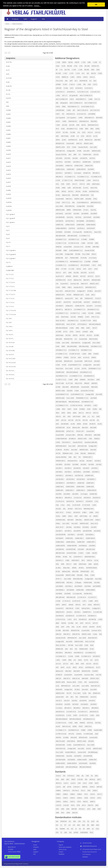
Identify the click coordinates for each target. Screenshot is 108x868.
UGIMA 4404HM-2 (61, 228)
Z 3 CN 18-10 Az (60, 619)
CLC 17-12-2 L (10, 286)
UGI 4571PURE (77, 302)
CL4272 (8, 162)
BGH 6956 (94, 121)
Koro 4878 (93, 689)
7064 (78, 776)
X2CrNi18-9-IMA (71, 553)
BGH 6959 (99, 118)
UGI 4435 (69, 756)
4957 (68, 779)
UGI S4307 (81, 549)
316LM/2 (79, 734)
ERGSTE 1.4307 (89, 520)
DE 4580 (88, 247)
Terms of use (62, 849)
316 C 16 (97, 99)
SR (84, 829)
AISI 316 (89, 136)
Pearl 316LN (59, 368)
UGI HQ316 (96, 162)
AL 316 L (86, 188)
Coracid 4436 (83, 339)
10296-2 (65, 802)
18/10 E (79, 269)
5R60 (83, 328)
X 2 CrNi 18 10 (82, 597)
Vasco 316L (98, 232)
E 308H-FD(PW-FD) (61, 439)
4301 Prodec (77, 416)
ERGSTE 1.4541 (95, 678)
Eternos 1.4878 (71, 682)
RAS (90, 693)
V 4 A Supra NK (77, 232)
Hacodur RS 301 (78, 442)
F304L (86, 575)
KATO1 (58, 121)
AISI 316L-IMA (77, 188)
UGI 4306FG (59, 586)
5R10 (64, 409)
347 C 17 (65, 95)
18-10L (96, 560)
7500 (89, 790)
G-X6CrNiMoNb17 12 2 (76, 250)
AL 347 (79, 627)
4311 (84, 605)
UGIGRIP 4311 (87, 612)
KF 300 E (77, 689)
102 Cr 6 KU (59, 81)
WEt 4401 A (96, 173)
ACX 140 (71, 420)
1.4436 (72, 328)
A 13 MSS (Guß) (88, 734)
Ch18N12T (59, 675)
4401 (57, 136)
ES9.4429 (97, 361)
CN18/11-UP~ (80, 431)
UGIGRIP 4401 (87, 162)
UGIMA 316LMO (82, 760)
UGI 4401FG (84, 158)
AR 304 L (81, 568)
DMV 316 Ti (84, 284)
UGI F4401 (68, 162)
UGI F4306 (88, 586)
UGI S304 (59, 494)
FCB (100, 634)
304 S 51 (58, 416)
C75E (76, 66)
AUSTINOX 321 (90, 667)
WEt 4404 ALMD (61, 236)
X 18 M (58, 180)
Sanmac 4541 (60, 697)
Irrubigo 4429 (87, 365)
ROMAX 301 (91, 453)
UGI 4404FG (85, 214)
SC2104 (84, 368)
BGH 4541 (68, 671)
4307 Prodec (84, 516)
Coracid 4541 (68, 675)
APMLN (94, 357)
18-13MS (58, 332)
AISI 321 (96, 664)
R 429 (87, 295)
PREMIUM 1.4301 (68, 453)
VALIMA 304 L (88, 594)
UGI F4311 (78, 612)
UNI (70, 832)
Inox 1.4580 (59, 254)
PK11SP (69, 693)
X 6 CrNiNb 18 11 (61, 656)
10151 (86, 794)
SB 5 (70, 154)
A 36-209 (66, 805)
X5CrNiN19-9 (83, 619)
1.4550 (100, 619)
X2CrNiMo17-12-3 (73, 321)
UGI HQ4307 (60, 538)
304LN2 (71, 605)
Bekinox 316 (89, 140)
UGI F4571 (87, 302)
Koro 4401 (87, 151)
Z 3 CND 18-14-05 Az (76, 405)
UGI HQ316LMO (61, 760)
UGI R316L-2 (81, 228)
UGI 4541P (92, 701)
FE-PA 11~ (59, 579)
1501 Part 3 (75, 790)
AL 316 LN (86, 357)
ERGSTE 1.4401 (88, 143)
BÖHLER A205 (83, 737)
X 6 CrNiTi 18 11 (83, 712)
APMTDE (68, 276)
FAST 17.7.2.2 (66, 202)
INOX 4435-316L (61, 749)
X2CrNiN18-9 (60, 616)
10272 (99, 798)
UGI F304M (86, 472)
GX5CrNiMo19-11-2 (73, 107)
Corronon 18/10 (96, 630)
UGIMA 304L (69, 538)
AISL (64, 509)
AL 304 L (58, 568)
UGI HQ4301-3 (71, 483)
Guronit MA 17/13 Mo (87, 391)
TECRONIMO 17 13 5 (82, 398)
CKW (7, 106)
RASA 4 (94, 254)
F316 (68, 147)
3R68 (76, 380)
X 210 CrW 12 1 (60, 92)
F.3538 (58, 343)
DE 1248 (87, 66)
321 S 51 (66, 664)
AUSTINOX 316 (73, 140)
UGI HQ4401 (60, 166)
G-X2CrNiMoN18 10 (83, 202)
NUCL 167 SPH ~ (61, 321)
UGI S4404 (67, 232)
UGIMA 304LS (60, 542)
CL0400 (8, 118)
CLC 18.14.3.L (10, 375)
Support (35, 19)
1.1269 (80, 70)
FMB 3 (70, 287)
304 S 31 (96, 413)
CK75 (8, 74)
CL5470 (8, 194)
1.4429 (84, 354)
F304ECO (97, 439)
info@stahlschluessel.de (90, 846)
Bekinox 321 (59, 671)
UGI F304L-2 (69, 586)
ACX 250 (72, 125)
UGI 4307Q (97, 531)
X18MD (83, 730)
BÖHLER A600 (85, 571)
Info (43, 19)
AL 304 (73, 424)
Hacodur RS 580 (89, 250)
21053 (91, 783)
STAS (97, 829)
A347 (63, 627)
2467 (57, 809)
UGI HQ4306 (70, 590)
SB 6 (77, 298)
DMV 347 (59, 634)
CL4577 (8, 182)
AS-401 (64, 140)
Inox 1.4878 (85, 686)
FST (63, 114)
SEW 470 (75, 813)
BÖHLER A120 (60, 143)
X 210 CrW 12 (89, 88)
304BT (64, 516)
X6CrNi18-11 (80, 501)
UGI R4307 (92, 546)
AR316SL (58, 737)
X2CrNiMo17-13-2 (74, 239)
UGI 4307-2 (68, 531)
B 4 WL (58, 195)
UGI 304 (82, 461)
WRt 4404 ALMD (72, 236)
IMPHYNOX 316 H (93, 125)
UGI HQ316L (60, 221)
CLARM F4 (9, 266)
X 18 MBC (84, 239)
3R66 (77, 328)
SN (80, 829)
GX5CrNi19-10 (71, 114)
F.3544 (77, 391)
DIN (57, 821)
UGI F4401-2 (77, 162)
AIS (98, 420)
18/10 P (58, 132)
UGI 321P (67, 701)
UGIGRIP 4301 (89, 475)
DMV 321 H (67, 678)
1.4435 (70, 723)
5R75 (100, 265)
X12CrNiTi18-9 (60, 715)
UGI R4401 (91, 169)
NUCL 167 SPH (71, 324)
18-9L (97, 512)
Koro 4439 (99, 394)
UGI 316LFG (59, 214)
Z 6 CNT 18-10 (83, 715)
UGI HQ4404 (80, 221)
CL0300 (8, 110)
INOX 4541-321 (95, 686)
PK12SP (69, 295)
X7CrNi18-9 (89, 501)
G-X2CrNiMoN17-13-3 (75, 365)
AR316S (75, 335)
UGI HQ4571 (60, 306)
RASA (92, 645)
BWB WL (85, 787)
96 (92, 776)
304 (100, 409)
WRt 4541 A (86, 708)
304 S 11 (69, 564)
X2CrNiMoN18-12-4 (89, 719)
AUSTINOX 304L (61, 520)
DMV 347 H (67, 634)
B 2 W (69, 428)
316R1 (68, 184)
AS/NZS (76, 832)
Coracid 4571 (64, 284)
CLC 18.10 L (10, 334)
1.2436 (79, 84)
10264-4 (79, 798)
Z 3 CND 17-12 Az (61, 380)
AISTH (62, 667)
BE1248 (70, 66)
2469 (62, 809)
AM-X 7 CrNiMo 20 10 (76, 103)
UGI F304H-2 (77, 472)
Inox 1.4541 (76, 686)
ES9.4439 (70, 391)
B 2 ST (98, 667)
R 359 (85, 693)
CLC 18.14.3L (10, 379)
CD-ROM (11, 849)
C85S (98, 70)
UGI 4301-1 (59, 468)
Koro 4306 (98, 579)
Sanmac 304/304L (61, 457)
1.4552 (58, 95)
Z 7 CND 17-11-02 (67, 180)
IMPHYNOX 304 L (89, 509)
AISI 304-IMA (65, 424)
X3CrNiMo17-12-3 (96, 346)
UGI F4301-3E (79, 475)
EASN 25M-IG (71, 741)
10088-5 (79, 794)
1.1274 (78, 73)
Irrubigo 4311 (96, 608)
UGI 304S (91, 464)
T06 (76, 649)
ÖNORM (62, 829)
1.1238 (58, 62)
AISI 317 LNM (60, 383)
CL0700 (8, 150)
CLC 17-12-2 (10, 278)
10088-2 (65, 794)
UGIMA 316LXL (60, 169)
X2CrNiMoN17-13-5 (87, 402)
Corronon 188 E (89, 675)
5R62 (92, 129)
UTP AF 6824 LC (82, 324)
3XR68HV (83, 380)
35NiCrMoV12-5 (89, 118)
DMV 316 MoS (93, 339)
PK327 (81, 726)
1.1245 (74, 70)
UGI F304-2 (59, 472)
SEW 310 (90, 805)
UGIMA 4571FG (80, 306)
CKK (7, 102)
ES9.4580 (59, 250)
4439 (98, 380)
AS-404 (85, 191)
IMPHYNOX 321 (66, 686)
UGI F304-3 (68, 472)
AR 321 (81, 667)
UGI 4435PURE (88, 756)
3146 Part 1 (77, 787)
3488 (57, 813)
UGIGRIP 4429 (60, 372)
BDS (75, 821)
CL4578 (8, 186)
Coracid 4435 (93, 737)
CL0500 (8, 126)
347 (77, 623)
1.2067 (72, 77)
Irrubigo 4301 (93, 446)
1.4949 (91, 601)
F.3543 (58, 365)
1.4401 (58, 125)
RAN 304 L (70, 582)
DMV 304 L (79, 520)
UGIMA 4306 (80, 590)
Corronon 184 (75, 284)
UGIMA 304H (80, 487)
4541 (72, 664)
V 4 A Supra (78, 173)
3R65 (87, 129)
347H (82, 623)
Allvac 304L (66, 568)
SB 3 (72, 697)
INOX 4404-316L (70, 206)
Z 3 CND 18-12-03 (74, 243)
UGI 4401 (75, 158)
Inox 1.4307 (66, 523)
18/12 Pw (71, 734)
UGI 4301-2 (68, 468)
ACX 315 (89, 664)
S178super (78, 582)
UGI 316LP (68, 214)
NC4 (95, 81)
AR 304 (85, 424)
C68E (89, 62)
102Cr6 (85, 77)
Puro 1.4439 (70, 398)
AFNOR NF (63, 821)
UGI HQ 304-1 (60, 479)
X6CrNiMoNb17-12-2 (76, 261)
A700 (82, 664)
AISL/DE (94, 553)
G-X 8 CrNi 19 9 (82, 114)
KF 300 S (66, 450)
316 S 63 (73, 357)
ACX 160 (85, 420)
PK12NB (78, 254)
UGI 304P (83, 464)
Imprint (61, 845)
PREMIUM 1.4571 (79, 295)
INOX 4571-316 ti (70, 291)
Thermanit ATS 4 (72, 461)
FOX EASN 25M (60, 745)
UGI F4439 (94, 398)
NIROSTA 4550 (79, 642)
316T (85, 269)
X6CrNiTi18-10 (60, 712)
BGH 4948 (93, 428)
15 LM (63, 66)
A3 (90, 516)
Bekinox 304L (66, 571)
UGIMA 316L (60, 225)
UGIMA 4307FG (60, 546)
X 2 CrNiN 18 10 (81, 616)
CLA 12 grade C (11, 258)
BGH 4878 (77, 671)
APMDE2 (80, 317)
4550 (57, 627)
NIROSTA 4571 (60, 295)
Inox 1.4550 (82, 638)
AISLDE (96, 564)
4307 (76, 516)
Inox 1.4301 (72, 446)
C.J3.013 (58, 787)
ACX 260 (73, 317)
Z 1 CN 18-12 (66, 601)
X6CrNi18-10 (70, 501)
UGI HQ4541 (84, 704)
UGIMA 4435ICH (72, 763)
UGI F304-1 (95, 468)
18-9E (89, 409)
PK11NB (71, 645)
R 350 (77, 453)
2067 (71, 81)
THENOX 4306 (88, 582)
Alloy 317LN (78, 383)
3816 (62, 813)
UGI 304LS (86, 527)
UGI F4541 (75, 704)
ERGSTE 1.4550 (86, 634)
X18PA (75, 715)
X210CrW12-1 (71, 92)
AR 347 (85, 627)
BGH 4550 (66, 630)
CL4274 (8, 166)
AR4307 (96, 516)
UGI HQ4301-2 (60, 483)
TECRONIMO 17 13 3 (94, 368)
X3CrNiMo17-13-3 (61, 350)
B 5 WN (58, 387)
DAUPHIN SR (83, 81)
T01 (80, 457)
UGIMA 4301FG (92, 490)
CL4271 (8, 158)
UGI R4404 (59, 232)
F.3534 (74, 147)
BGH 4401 (97, 140)
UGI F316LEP (87, 217)
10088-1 (58, 794)
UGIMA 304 (81, 483)
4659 (62, 779)
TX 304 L (69, 512)
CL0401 (8, 122)
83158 (69, 787)
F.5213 (95, 84)
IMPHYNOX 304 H (61, 446)
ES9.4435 (91, 741)
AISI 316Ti (84, 273)
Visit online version (12, 857)
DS (88, 821)
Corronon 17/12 (79, 247)
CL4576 (8, 178)
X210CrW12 (79, 88)
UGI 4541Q (59, 704)
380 (64, 787)
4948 (84, 416)
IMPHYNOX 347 (72, 638)
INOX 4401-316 (60, 151)
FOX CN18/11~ (66, 442)
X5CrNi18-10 (96, 498)
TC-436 (66, 88)
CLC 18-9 (9, 318)
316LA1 (78, 332)
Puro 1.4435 (59, 752)
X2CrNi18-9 (77, 512)
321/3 (97, 660)
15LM (58, 66)
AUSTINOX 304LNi (91, 568)
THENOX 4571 (89, 298)
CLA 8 (8, 234)
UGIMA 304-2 (60, 487)
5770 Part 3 (71, 776)
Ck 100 (8, 90)
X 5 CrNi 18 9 (78, 498)
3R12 (83, 560)
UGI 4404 (76, 214)
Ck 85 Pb (9, 86)
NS (57, 829)
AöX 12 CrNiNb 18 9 (62, 99)
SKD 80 (70, 62)
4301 (69, 416)
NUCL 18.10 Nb (90, 642)
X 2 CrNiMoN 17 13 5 (62, 405)
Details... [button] (37, 6)
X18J (57, 505)
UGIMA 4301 (60, 490)
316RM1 (98, 313)
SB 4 (71, 649)
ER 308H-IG (72, 439)
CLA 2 (8, 226)
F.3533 (58, 202)
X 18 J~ (63, 505)
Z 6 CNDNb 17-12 (61, 265)
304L (57, 564)
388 (57, 103)
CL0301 (8, 114)
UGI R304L (59, 594)
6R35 (70, 660)
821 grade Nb (74, 95)
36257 (97, 783)
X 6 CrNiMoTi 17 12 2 (62, 313)
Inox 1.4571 (59, 291)
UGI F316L (78, 217)
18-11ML (65, 132)
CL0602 (8, 142)
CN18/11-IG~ (70, 431)
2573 (89, 809)
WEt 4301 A (59, 498)
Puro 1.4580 (86, 254)
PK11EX (58, 453)
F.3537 (87, 317)
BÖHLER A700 (86, 671)
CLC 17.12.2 (10, 274)
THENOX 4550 (83, 649)
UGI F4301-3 (69, 475)
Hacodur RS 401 (83, 147)
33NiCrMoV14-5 (84, 121)
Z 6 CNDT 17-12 (75, 313)
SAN (66, 649)
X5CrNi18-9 (87, 498)
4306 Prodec (82, 564)
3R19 (96, 601)
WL (83, 776)
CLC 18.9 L (9, 326)
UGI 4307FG (77, 531)
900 (86, 779)
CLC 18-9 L (9, 330)
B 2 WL (58, 571)
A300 (70, 273)
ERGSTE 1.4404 (79, 199)
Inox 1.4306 (67, 579)
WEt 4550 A (59, 653)
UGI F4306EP (97, 586)
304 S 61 (78, 605)
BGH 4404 (75, 195)
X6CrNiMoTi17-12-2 (93, 309)
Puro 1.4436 (96, 343)
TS (61, 832)
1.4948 (58, 409)
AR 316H (68, 335)
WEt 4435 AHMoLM (72, 767)
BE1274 (94, 73)
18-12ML (73, 132)
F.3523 (80, 682)
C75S (81, 66)
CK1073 (8, 98)
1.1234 (83, 62)
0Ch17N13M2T (85, 265)
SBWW (69, 210)
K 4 (90, 81)
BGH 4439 (65, 387)
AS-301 (100, 424)
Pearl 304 (93, 450)
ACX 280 (76, 273)
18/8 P (69, 409)
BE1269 (87, 70)
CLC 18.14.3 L (10, 371)
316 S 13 (82, 184)
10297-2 (72, 802)
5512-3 (83, 790)
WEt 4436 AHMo (72, 346)
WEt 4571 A (59, 309)
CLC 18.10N (10, 347)
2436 (89, 84)
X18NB (77, 656)
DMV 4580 (96, 247)
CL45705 (9, 210)
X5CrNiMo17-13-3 (86, 350)
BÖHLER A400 (75, 387)
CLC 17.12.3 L (10, 302)
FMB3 (64, 287)
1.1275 (71, 73)
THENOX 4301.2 (61, 461)
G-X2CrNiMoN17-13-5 (62, 394)
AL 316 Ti (92, 273)
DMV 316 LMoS (60, 741)
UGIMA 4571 (69, 306)
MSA (79, 825)
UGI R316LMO (83, 763)
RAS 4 (93, 295)
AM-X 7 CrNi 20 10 (83, 110)
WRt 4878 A (95, 708)
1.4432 (84, 313)
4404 (88, 184)
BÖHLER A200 (85, 195)
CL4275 (8, 170)
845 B (95, 321)
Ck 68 (8, 66)
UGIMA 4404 (80, 225)
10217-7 (100, 794)
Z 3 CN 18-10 (76, 601)
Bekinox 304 (76, 428)
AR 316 (84, 125)
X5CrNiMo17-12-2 (72, 129)
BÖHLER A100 (68, 339)
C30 (57, 284)
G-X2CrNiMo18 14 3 (79, 745)
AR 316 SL (90, 723)
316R (63, 184)
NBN (93, 825)
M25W (75, 726)
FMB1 (65, 250)
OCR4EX (58, 84)
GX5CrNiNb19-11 (81, 99)
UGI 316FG (59, 158)
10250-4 (65, 798)
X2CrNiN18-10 (70, 616)
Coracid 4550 (85, 630)
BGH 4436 (59, 339)
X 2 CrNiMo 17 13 (61, 730)
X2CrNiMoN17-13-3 (62, 376)
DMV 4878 (85, 678)
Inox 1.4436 (66, 343)
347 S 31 (88, 623)
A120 (82, 136)
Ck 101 (8, 94)
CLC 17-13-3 (10, 306)
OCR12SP (59, 88)
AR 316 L (71, 191)
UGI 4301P (86, 468)
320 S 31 (58, 273)
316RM (90, 730)
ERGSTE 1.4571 (94, 284)
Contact (61, 852)
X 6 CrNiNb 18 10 (90, 653)
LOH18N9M (92, 114)
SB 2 (75, 457)
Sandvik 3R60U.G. (70, 752)
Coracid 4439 (85, 387)
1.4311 (84, 601)
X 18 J (96, 501)
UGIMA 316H (89, 166)
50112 (84, 805)
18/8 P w (89, 560)
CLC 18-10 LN (10, 342)
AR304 (79, 424)
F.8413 (72, 99)
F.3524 (95, 634)
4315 (75, 619)
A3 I (93, 416)
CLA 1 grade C (10, 222)
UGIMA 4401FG (81, 169)
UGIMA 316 (69, 166)
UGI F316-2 (59, 162)
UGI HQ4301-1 (91, 479)
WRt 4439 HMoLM (74, 402)
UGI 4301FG (77, 468)
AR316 (58, 140)
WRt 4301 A (68, 498)
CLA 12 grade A (11, 250)
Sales (25, 19)
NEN (98, 825)
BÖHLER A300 (96, 280)
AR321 (75, 667)
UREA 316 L (88, 726)
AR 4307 (70, 509)
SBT (81, 298)
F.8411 (58, 114)
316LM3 (96, 354)
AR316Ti (76, 276)
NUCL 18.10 (94, 523)
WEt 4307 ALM (90, 549)
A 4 (78, 136)
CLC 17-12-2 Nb (11, 290)
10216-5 (92, 794)
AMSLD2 (87, 383)
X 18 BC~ (81, 553)
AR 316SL (98, 723)
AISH (57, 424)
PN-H (91, 832)
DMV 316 (79, 143)
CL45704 (9, 206)
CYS (84, 821)
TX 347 (92, 649)
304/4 (69, 413)
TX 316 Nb (84, 258)
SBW (75, 154)
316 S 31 (90, 132)
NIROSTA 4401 (96, 151)
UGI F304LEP (78, 586)
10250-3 (92, 787)
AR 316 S (89, 335)
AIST (57, 667)
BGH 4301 (85, 428)
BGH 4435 (74, 737)
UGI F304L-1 (71, 535)
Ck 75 (8, 70)
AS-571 (98, 276)
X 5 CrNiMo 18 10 (96, 177)
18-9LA (58, 516)
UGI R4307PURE (71, 549)
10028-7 (95, 790)
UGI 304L (69, 527)
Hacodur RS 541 (94, 682)
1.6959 (80, 118)
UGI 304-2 (98, 461)
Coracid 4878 (78, 675)
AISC (73, 627)
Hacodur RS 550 (61, 638)
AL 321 (69, 667)
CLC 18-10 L (10, 338)
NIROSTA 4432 (60, 324)
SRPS (88, 829)
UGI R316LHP (91, 228)
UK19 (72, 88)
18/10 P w (96, 180)
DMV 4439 (94, 387)
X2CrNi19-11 (60, 560)
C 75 (61, 70)
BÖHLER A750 (75, 630)
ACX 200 (58, 509)
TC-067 (65, 84)
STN (57, 832)
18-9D (75, 409)
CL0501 (8, 130)
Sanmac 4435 (82, 752)
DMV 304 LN (70, 608)
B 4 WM (96, 335)
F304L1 (58, 523)
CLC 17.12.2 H (10, 282)
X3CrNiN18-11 (92, 616)
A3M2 (64, 188)
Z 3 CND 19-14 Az (61, 723)
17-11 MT (71, 269)
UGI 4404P (94, 214)
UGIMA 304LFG (90, 538)
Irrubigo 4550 (60, 642)
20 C (83, 73)
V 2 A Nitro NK (98, 612)
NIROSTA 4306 (60, 582)
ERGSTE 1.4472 (60, 147)
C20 (92, 195)
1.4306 (88, 553)
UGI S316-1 (59, 173)
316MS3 (66, 357)
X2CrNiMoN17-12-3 (86, 372)
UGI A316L (70, 217)
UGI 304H (67, 464)
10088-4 (58, 790)
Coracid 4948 (60, 435)
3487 (99, 809)
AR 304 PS (92, 424)
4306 (75, 564)
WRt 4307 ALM (60, 553)
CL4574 (8, 174)
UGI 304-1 (89, 461)
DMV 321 (59, 678)
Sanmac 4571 (69, 298)
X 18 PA (69, 715)
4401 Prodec (65, 136)
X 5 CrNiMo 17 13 (74, 350)
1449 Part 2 (66, 790)
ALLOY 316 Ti (60, 276)
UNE (65, 832)
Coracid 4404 (60, 199)
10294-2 (58, 802)
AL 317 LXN (69, 383)
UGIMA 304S (90, 487)
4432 (57, 317)
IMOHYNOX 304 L (90, 557)
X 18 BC (58, 601)
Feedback (61, 854)
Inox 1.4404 (59, 206)
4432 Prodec (65, 317)
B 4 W (81, 140)
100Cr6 (79, 77)
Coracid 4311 (60, 608)
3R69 (90, 354)
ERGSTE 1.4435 (82, 741)
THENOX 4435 (60, 756)
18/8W (91, 512)
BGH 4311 (97, 605)
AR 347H (92, 627)
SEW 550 (99, 787)
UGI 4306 (97, 582)
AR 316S (82, 335)
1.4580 (83, 243)
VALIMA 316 (87, 173)
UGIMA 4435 (93, 760)
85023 (73, 779)
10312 (73, 805)
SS (93, 829)
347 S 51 (95, 623)
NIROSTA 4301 (84, 450)
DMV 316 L (69, 199)
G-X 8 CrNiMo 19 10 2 (88, 107)
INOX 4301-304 (82, 446)
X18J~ (69, 505)
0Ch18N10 (88, 405)
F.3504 (58, 442)
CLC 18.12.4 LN (11, 367)
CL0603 (8, 146)
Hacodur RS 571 (78, 287)
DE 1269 (58, 73)
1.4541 (58, 660)
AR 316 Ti (90, 276)
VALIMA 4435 (60, 767)
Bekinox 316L (66, 195)
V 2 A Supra (84, 494)
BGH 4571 (87, 280)
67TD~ (72, 332)
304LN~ (64, 605)
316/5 (84, 132)
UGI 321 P (59, 701)
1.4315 (69, 619)
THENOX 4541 (84, 697)
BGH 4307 (70, 520)
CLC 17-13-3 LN (11, 310)
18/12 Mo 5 (91, 380)
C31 (76, 339)
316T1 (90, 269)
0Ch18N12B (92, 619)
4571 (65, 273)
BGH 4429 (59, 361)
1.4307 (94, 505)
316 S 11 (75, 184)
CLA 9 (8, 238)
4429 (79, 357)
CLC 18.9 (9, 322)
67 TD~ (65, 332)
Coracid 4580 (68, 247)
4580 (96, 243)
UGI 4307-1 (59, 531)
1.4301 (95, 405)
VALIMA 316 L (88, 232)
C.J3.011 (66, 783)
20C (88, 73)
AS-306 (65, 557)
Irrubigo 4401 (71, 151)
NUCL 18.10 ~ (60, 512)
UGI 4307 (94, 527)
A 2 (89, 416)
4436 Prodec (60, 335)
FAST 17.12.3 (95, 317)
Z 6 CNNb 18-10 (86, 656)
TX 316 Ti (98, 298)
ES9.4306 (80, 575)
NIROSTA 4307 (84, 523)
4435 (76, 723)
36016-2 (85, 802)
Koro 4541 (85, 689)
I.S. (61, 825)
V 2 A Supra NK (77, 594)
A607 (57, 420)
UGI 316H (67, 158)
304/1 (58, 413)
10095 (68, 813)
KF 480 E (90, 291)
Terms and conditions (65, 847)
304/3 (63, 413)
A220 (97, 734)
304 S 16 (88, 413)
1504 (79, 783)
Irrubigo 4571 (81, 291)
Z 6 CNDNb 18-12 (73, 265)
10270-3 (92, 798)
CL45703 (9, 202)
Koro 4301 (74, 450)
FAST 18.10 (78, 509)
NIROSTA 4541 (60, 693)
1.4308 (69, 110)
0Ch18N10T (96, 656)
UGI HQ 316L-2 (70, 221)
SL (76, 829)
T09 (77, 697)
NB (88, 825)
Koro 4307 (75, 523)
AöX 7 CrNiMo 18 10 (90, 103)
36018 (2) (92, 779)
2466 (68, 809)
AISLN (90, 605)
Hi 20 (57, 686)
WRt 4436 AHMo (84, 346)
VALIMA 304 (93, 494)
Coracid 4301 (90, 431)
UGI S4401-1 (68, 173)
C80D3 (64, 62)
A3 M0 (73, 136)
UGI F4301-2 (59, 475)
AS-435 (58, 726)
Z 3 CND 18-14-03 (61, 734)
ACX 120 (64, 420)
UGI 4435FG (78, 756)
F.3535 (58, 287)
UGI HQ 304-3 (81, 479)
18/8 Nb (63, 623)
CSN (79, 821)
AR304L (74, 568)
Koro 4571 (98, 291)
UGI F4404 (97, 217)
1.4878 (64, 660)
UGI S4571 (90, 306)
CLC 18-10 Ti (10, 355)
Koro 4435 (81, 749)
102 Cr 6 (92, 77)
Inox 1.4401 (93, 147)
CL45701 (9, 198)
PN (68, 829)
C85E (93, 70)
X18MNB (95, 261)
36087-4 (92, 802)
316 (79, 132)
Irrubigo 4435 (72, 749)
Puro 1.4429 (69, 368)
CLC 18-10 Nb (10, 351)
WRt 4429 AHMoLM (72, 372)
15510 (79, 802)
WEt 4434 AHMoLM (62, 719)
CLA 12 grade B (11, 254)
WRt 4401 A (59, 177)
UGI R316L (72, 228)
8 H (75, 660)
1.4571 (94, 265)
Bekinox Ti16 (78, 280)
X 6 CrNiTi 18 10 (71, 712)
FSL (70, 557)
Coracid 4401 (70, 143)
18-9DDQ (82, 409)
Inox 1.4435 (91, 745)
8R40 (57, 623)
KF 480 (79, 151)
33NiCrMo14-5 (73, 121)
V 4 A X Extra (93, 258)
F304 (90, 439)
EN (98, 821)
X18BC (67, 560)
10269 (86, 798)
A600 (90, 564)
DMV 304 (80, 435)
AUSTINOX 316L (94, 191)
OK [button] (96, 5)
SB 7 (66, 258)
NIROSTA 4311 (60, 612)
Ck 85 (8, 82)
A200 (69, 188)
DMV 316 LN (88, 361)
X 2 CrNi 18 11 (92, 597)
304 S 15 (81, 413)
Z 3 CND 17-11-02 (61, 243)
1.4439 (70, 380)
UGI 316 (96, 154)
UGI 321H (93, 697)
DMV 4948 (97, 435)
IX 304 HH (59, 450)
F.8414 (58, 107)
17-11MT (64, 269)
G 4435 (69, 745)
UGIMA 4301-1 (70, 490)
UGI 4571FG (67, 302)
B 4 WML (66, 737)
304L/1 (70, 516)
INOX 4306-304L (78, 579)
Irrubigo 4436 (86, 343)
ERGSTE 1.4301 (82, 439)
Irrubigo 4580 (69, 254)
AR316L (64, 191)
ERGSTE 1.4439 (60, 391)
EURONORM (84, 832)
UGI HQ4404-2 (90, 221)
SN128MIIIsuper (93, 752)
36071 (99, 779)
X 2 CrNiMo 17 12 (84, 236)
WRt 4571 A (68, 309)
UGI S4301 (75, 494)
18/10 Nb (90, 243)
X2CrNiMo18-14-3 (74, 730)
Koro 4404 (90, 206)
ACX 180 (92, 420)
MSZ (84, 825)
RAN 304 (83, 453)
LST (69, 825)
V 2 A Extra (59, 708)
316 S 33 (98, 132)
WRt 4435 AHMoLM (85, 767)
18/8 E (80, 660)
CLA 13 (8, 262)
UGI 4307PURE (87, 531)
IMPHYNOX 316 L (96, 202)
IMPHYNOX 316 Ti (91, 287)
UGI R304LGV (83, 546)
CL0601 (8, 138)
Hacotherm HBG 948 (91, 442)
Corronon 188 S (71, 435)
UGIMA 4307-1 (91, 542)
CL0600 (8, 134)
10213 (85, 783)
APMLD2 (82, 723)
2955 (96, 776)
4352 (57, 779)
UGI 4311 (69, 612)
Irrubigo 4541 (68, 689)
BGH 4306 (75, 571)
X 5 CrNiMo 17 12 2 (83, 177)
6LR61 (88, 328)
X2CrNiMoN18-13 (89, 376)
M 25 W (88, 749)
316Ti (96, 269)
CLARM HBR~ (10, 270)
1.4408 (90, 99)
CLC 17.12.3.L (10, 298)
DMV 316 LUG (66, 726)
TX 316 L (86, 210)
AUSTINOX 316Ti (61, 280)
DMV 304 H (88, 435)
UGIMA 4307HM (72, 546)
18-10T (86, 660)
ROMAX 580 (59, 258)
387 (74, 110)
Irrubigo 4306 (89, 579)
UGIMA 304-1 (90, 483)
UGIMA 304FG (70, 487)
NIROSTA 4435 (97, 749)
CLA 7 (8, 230)
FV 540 (64, 365)
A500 (98, 416)
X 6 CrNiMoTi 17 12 (80, 309)
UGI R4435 (93, 763)
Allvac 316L (94, 188)
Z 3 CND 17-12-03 (86, 321)
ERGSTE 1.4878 (60, 682)
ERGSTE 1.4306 (70, 575)
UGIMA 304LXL (71, 542)
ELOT (93, 821)
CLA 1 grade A (10, 214)
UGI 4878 (67, 704)
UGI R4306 (67, 594)
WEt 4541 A (68, 708)
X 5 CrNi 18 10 (60, 501)
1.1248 (95, 62)
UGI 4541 (75, 701)
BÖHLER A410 (68, 361)
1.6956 (64, 121)
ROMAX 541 (97, 693)
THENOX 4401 (87, 154)
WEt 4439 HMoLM (61, 402)
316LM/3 (85, 332)
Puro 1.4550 (79, 645)
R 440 (58, 346)
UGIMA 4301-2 (81, 490)
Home (35, 845)
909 (84, 84)
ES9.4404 (88, 199)
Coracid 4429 (78, 361)
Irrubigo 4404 (81, 206)
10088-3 (72, 794)
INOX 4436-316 (76, 343)
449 (66, 81)
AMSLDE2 (94, 383)
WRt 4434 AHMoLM (75, 719)
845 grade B (64, 103)
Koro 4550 (69, 642)
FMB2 (64, 107)
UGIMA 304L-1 (79, 538)
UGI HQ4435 (71, 760)
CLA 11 (8, 246)
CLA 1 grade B (10, 218)
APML (58, 191)
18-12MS (91, 313)
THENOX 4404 (77, 210)
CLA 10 (8, 242)
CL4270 (8, 154)
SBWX (63, 346)
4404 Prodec (96, 184)
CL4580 (8, 190)
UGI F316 (92, 158)
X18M (81, 129)
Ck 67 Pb (9, 62)
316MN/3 (59, 357)
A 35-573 (58, 805)
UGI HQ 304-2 (70, 479)
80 (57, 70)
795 (64, 776)
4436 (91, 332)
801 (64, 416)
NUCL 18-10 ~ (60, 527)
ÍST (65, 825)
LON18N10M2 (60, 110)
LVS (74, 825)
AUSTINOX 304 (60, 428)
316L (57, 184)
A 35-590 (80, 779)
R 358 (86, 645)
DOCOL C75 (95, 66)
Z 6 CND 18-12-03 (75, 354)
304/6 (75, 413)
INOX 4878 (59, 689)
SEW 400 (74, 809)
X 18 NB (71, 656)
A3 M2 (58, 188)
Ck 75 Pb (9, 78)
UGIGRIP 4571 (96, 302)
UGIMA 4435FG (60, 763)
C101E (58, 77)
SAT (67, 697)
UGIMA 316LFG (70, 225)
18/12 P (95, 328)
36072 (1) (59, 783)
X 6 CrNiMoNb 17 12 (62, 261)
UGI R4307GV (60, 549)
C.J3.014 (73, 783)
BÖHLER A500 (60, 431)
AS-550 (99, 627)
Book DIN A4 (12, 847)
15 (100, 62)
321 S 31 (58, 664)
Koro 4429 (97, 365)
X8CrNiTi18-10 (94, 712)
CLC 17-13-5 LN (11, 314)
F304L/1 (98, 520)
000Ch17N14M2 (80, 180)
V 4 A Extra (98, 306)
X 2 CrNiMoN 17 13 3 (76, 376)
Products (16, 19)
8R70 (57, 269)
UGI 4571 (59, 302)
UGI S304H (67, 494)
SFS (72, 829)
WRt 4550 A (68, 653)
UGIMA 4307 (81, 542)
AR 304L (58, 557)
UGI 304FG (59, 464)
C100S (100, 73)
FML (73, 202)
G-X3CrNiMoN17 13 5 (77, 394)
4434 (98, 715)
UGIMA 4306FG (90, 590)
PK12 (57, 129)
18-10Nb (71, 623)
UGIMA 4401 (71, 169)
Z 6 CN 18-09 (76, 505)
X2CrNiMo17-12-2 (61, 239)
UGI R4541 (93, 704)
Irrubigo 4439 (90, 394)
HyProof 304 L (86, 608)
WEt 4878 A (77, 708)
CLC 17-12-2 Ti (11, 294)
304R (63, 564)
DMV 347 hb (76, 634)
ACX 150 (78, 420)
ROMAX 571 (59, 298)
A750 (68, 627)
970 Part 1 (82, 809)
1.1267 (65, 73)
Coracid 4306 (60, 575)
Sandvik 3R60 (98, 730)
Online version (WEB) (14, 852)
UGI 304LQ (77, 527)
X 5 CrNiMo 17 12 (70, 177)
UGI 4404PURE (60, 217)
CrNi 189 (98, 675)
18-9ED (95, 409)
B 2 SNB (58, 630)
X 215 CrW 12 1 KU (83, 92)
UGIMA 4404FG (91, 225)
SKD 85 (77, 62)
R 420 (63, 129)
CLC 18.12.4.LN (11, 363)
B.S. (70, 821)
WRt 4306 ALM (71, 597)
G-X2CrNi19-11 (78, 557)
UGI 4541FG (83, 701)
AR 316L (78, 191)
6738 (78, 805)
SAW (70, 457)
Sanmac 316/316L (61, 154)
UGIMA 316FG (79, 166)
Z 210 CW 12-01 (95, 92)
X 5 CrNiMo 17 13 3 (61, 354)
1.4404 (89, 180)
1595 (87, 776)
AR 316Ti (83, 276)
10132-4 (58, 776)
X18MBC (92, 239)
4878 (77, 664)
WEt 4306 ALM (60, 597)
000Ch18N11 (76, 560)
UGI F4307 (80, 535)
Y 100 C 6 (72, 84)
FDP (86, 682)
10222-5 (58, 798)
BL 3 (76, 81)
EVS (57, 825)
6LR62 (97, 129)
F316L (95, 199)
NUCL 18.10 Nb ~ (61, 645)
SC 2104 (77, 368)
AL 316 (95, 136)
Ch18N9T (95, 671)
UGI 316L (93, 210)
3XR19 (58, 605)
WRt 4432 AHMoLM (62, 328)
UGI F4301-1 (96, 472)
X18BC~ (85, 512)
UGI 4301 (99, 464)
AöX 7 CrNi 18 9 (95, 110)
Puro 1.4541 (77, 693)
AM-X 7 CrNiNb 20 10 (86, 95)
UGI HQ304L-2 (60, 590)
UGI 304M (75, 464)
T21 (80, 154)
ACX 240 (65, 125)
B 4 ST (70, 280)
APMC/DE (59, 247)
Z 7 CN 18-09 (86, 505)
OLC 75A (67, 70)
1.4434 (92, 715)
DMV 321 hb (76, 678)
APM (78, 125)
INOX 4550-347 (93, 638)
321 (91, 660)
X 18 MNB (87, 261)
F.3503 (92, 575)
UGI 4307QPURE (61, 535)
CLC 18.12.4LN (11, 359)
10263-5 (72, 798)
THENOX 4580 (74, 258)
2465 (97, 805)
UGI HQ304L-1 (90, 535)
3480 (94, 809)
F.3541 (77, 608)
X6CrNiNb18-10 (78, 653)
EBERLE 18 (65, 77)
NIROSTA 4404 (60, 210)
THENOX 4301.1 (88, 457)
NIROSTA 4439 (60, 398)
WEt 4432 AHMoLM (95, 324)
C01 (92, 571)
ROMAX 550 (59, 649)
